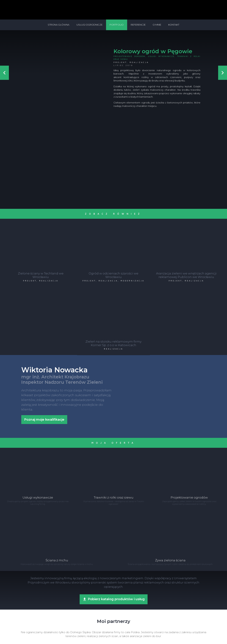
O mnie (157, 25)
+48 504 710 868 (98, 630)
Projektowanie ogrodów (129, 56)
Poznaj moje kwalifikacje (44, 347)
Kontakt (174, 25)
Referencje (138, 25)
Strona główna (59, 25)
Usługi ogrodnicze (89, 25)
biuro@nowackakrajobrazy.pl (122, 630)
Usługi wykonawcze (161, 56)
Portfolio (117, 25)
